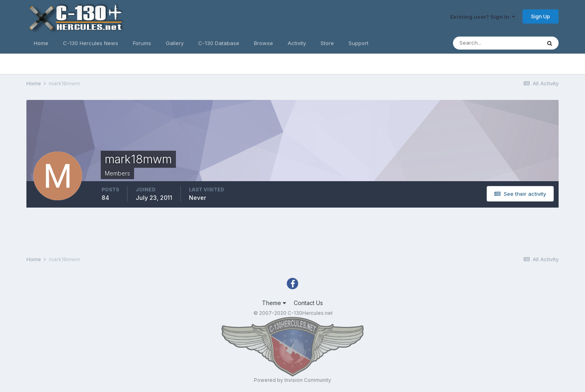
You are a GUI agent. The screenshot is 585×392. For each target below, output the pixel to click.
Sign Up (541, 16)
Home (41, 43)
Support (359, 43)
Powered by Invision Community (292, 380)
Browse (263, 43)
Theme (274, 303)
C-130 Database (219, 43)
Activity (297, 43)
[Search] (497, 43)
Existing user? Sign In (483, 17)
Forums (142, 43)
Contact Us (308, 303)
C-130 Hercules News (91, 43)
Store (327, 43)
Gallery (175, 43)
